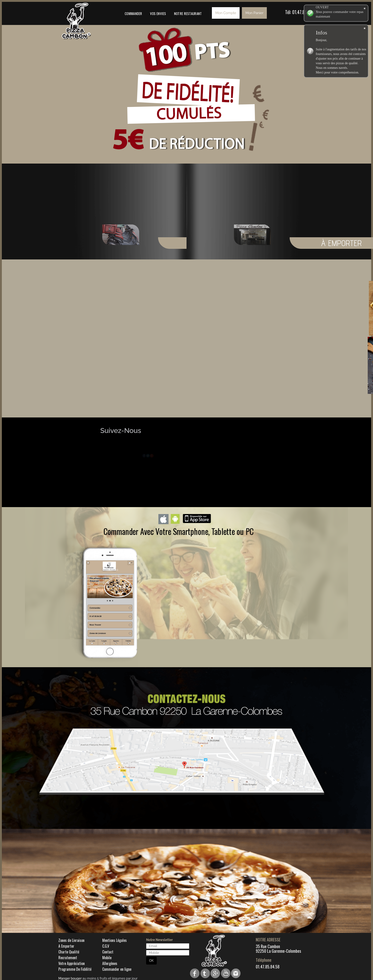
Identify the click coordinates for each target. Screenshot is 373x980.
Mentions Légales (114, 940)
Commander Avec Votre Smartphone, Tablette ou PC (179, 531)
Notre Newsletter (159, 940)
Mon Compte (226, 13)
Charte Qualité (69, 952)
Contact (108, 952)
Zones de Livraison (71, 940)
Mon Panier (254, 13)
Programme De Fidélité (75, 969)
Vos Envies (158, 13)
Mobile (107, 958)
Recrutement (68, 958)
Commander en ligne (117, 969)
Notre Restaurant (188, 13)
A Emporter (66, 946)
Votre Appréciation (72, 963)
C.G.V (106, 946)
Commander (133, 13)
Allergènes (110, 963)
